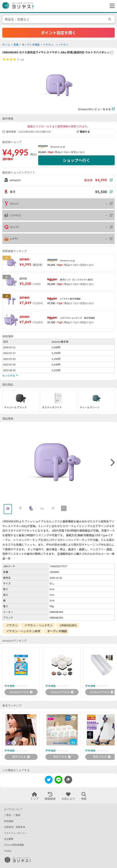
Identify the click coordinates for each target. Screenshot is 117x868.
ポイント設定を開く (58, 33)
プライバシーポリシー (16, 833)
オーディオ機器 (31, 45)
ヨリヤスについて (13, 809)
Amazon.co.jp (58, 147)
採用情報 (9, 821)
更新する (83, 132)
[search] (110, 19)
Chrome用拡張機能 (14, 845)
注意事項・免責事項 (14, 827)
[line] (58, 780)
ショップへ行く (76, 160)
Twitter (8, 851)
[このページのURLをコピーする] (68, 780)
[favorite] (112, 53)
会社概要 (9, 839)
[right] (112, 463)
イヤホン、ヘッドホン (56, 45)
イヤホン (12, 625)
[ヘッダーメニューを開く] (111, 6)
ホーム (6, 45)
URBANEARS (68, 625)
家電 (16, 45)
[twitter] (49, 780)
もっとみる (10, 375)
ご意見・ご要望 (12, 815)
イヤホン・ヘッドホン (39, 625)
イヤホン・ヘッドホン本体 (23, 631)
